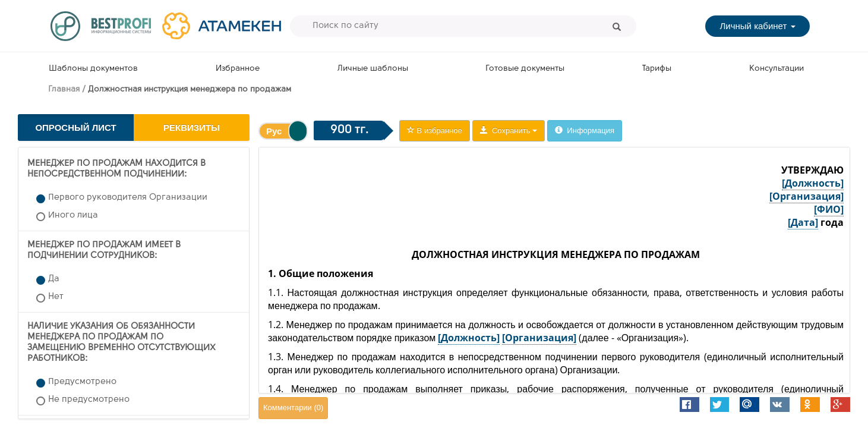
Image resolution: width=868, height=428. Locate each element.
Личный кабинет (757, 26)
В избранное (435, 130)
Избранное (238, 69)
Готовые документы (525, 69)
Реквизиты (192, 128)
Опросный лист (75, 128)
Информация (585, 130)
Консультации (777, 69)
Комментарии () (293, 407)
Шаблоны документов (93, 69)
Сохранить (509, 130)
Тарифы (657, 69)
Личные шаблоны (373, 69)
